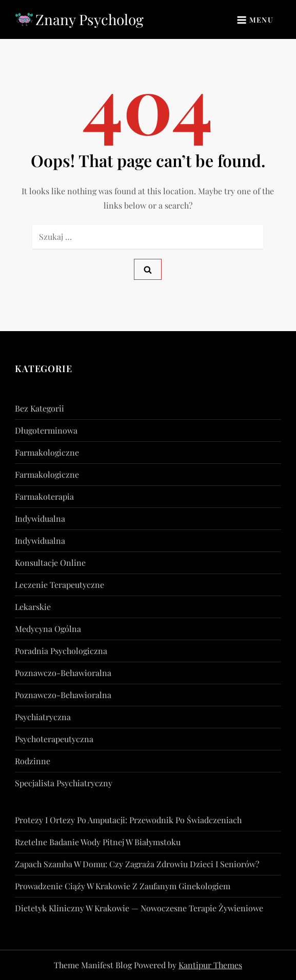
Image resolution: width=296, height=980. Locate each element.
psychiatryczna (43, 717)
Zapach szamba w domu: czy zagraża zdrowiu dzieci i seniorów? (137, 864)
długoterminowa (46, 430)
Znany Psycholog (90, 19)
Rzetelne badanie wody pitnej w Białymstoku (98, 842)
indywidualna (40, 518)
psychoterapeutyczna (54, 739)
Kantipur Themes (210, 965)
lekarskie (33, 607)
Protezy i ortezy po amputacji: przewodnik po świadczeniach (128, 820)
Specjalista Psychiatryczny (64, 783)
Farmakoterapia (44, 496)
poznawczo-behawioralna (63, 673)
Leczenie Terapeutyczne (60, 585)
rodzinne (33, 761)
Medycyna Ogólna (48, 629)
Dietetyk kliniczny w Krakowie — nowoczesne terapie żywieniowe (139, 908)
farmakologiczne (47, 452)
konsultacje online (50, 563)
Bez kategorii (40, 408)
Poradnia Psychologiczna (61, 651)
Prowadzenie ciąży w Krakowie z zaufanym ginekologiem (123, 886)
